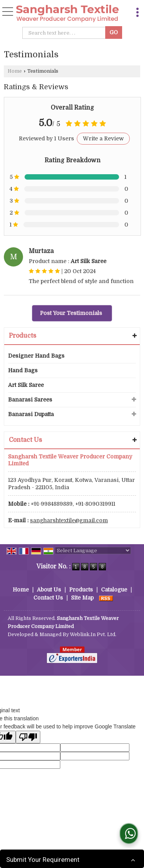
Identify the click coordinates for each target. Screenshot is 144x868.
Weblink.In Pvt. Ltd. (93, 635)
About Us (49, 590)
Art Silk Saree (26, 385)
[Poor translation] (28, 737)
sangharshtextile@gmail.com (69, 520)
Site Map (82, 598)
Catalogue (114, 590)
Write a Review (103, 138)
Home (15, 71)
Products (22, 336)
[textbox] (65, 33)
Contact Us (48, 598)
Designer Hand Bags (36, 356)
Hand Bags (23, 370)
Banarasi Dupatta (31, 414)
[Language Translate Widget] (93, 551)
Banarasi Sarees (30, 400)
